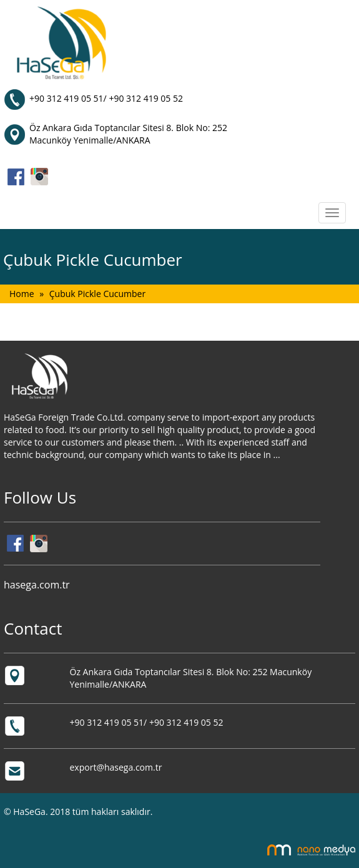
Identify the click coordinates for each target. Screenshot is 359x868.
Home (22, 294)
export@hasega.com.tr (116, 767)
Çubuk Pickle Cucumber (97, 294)
